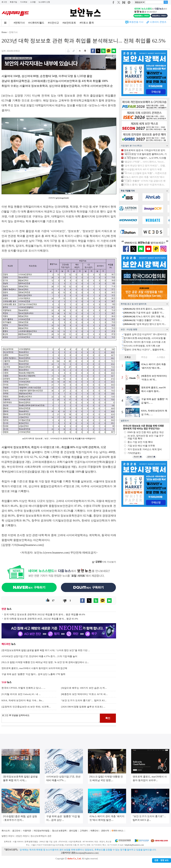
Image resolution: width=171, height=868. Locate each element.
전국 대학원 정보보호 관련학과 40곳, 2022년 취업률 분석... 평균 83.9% (41, 619)
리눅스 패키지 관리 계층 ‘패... (145, 316)
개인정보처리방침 (41, 831)
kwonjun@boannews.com (87, 853)
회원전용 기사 (136, 22)
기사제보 (24, 2)
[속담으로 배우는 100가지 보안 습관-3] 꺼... (84, 688)
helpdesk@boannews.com (134, 845)
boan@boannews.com (30, 545)
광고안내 (16, 831)
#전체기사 (19, 23)
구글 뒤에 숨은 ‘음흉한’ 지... (144, 313)
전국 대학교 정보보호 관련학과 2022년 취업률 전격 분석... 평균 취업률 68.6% (45, 614)
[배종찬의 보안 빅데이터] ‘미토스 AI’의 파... (84, 694)
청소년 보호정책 (59, 831)
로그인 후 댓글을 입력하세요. (51, 718)
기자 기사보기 (104, 562)
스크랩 (33, 2)
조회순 (128, 357)
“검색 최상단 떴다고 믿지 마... (145, 324)
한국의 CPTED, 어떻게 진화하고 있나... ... (23, 688)
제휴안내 (94, 831)
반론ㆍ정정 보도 (162, 860)
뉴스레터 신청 (44, 2)
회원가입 (13, 2)
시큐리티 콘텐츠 (158, 22)
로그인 (4, 2)
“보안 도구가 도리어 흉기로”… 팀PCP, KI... (84, 700)
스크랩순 (161, 357)
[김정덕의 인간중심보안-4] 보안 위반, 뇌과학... (26, 707)
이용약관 (27, 831)
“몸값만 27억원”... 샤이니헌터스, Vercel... (145, 162)
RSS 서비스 (118, 831)
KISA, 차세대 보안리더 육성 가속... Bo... (23, 700)
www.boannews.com (57, 553)
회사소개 (5, 831)
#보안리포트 (69, 23)
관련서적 (105, 831)
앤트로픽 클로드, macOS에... (144, 309)
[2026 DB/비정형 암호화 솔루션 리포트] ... (83, 707)
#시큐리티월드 (36, 23)
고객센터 (84, 831)
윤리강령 (73, 831)
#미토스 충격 (87, 23)
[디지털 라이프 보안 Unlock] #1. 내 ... (21, 694)
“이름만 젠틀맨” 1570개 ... (143, 320)
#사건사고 (53, 23)
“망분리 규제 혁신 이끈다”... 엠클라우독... (144, 350)
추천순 (144, 357)
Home (4, 32)
